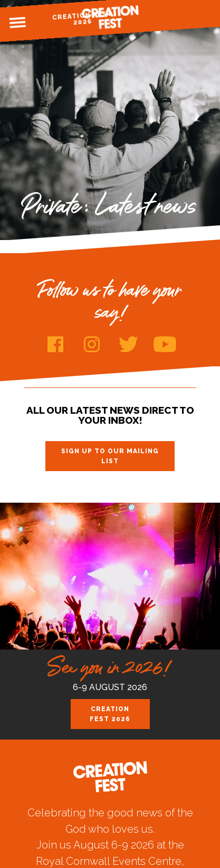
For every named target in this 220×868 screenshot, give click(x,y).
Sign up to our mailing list (110, 456)
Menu (17, 23)
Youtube (165, 344)
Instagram (92, 344)
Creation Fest (110, 17)
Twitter (128, 344)
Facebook (56, 344)
